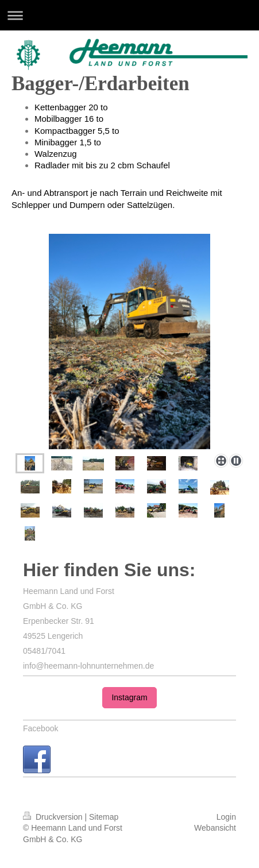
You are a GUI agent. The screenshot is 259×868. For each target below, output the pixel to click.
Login (226, 817)
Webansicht (215, 828)
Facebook (40, 728)
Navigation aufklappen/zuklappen (129, 15)
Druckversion (54, 817)
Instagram (129, 697)
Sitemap (104, 817)
